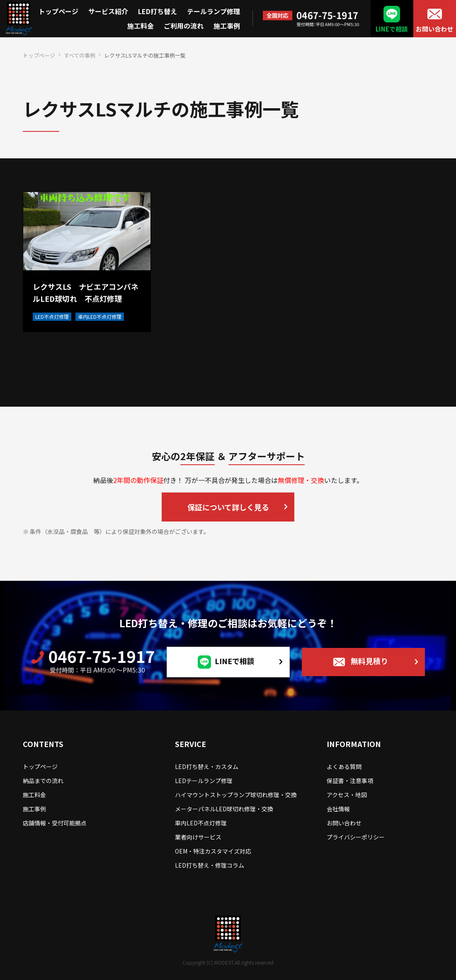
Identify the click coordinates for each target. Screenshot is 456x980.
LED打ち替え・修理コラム (210, 865)
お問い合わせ (434, 29)
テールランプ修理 (213, 11)
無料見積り (369, 661)
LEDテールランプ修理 (204, 781)
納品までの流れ (43, 781)
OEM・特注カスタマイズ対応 (213, 851)
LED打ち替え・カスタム (207, 767)
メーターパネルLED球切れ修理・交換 (224, 809)
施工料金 (141, 26)
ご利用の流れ (184, 26)
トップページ (58, 11)
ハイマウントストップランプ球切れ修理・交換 (236, 795)
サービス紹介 (108, 11)
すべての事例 (80, 55)
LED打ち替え (158, 11)
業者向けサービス (198, 837)
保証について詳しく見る (228, 507)
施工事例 (227, 26)
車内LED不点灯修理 (201, 823)
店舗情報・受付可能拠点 (55, 823)
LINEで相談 (392, 29)
